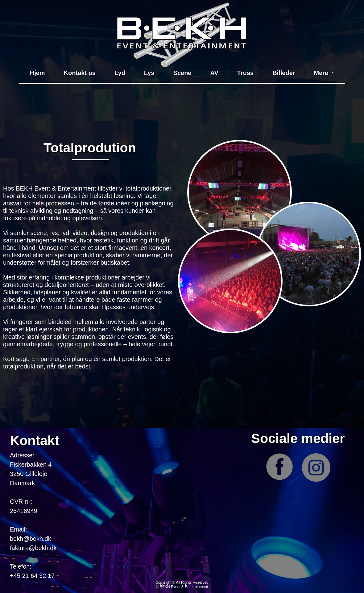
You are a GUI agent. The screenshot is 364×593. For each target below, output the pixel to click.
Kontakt (35, 440)
